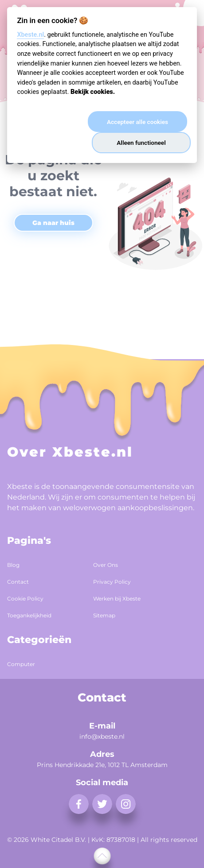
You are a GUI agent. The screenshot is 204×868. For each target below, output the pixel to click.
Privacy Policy (112, 582)
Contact (18, 582)
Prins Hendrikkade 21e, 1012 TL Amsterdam (102, 765)
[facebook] (79, 804)
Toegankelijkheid (29, 615)
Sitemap (104, 615)
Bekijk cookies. (93, 92)
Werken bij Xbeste (117, 599)
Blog (13, 565)
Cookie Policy (25, 599)
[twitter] (102, 804)
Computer (21, 664)
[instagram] (126, 804)
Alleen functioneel (141, 143)
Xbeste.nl (30, 35)
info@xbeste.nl (102, 736)
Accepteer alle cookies (137, 122)
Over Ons (106, 565)
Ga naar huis (53, 223)
